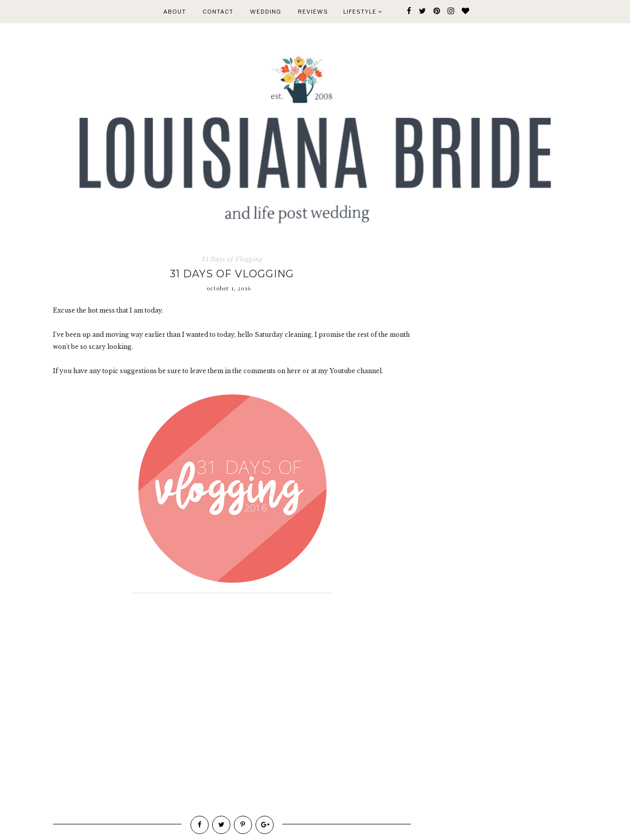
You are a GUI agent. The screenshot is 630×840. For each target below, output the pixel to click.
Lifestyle (363, 12)
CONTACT (218, 12)
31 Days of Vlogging (232, 259)
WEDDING (266, 12)
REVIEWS (313, 12)
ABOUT (175, 12)
